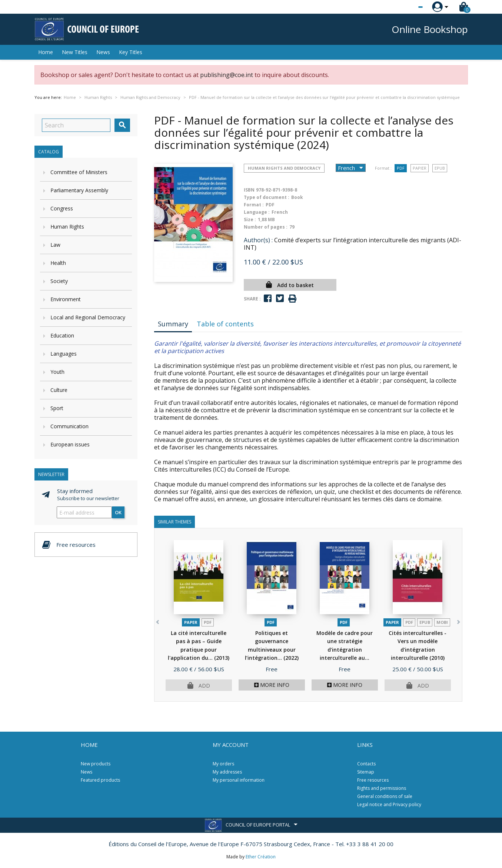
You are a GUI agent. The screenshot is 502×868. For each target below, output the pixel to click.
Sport (57, 408)
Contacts (366, 764)
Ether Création (261, 857)
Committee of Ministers (79, 172)
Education (62, 335)
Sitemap (366, 772)
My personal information (239, 780)
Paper (191, 622)
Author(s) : (258, 240)
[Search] (76, 125)
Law (55, 245)
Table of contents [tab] (225, 324)
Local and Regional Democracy (88, 317)
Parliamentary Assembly (79, 190)
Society (59, 281)
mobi (442, 622)
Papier (420, 168)
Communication (69, 426)
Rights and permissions (382, 788)
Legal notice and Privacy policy (389, 804)
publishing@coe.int (227, 75)
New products (96, 764)
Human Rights (67, 227)
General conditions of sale (385, 796)
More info (272, 685)
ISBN (249, 190)
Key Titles (131, 52)
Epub (440, 168)
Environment (66, 299)
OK (118, 512)
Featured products (100, 780)
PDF (401, 168)
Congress (62, 208)
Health (58, 263)
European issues (70, 444)
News (103, 52)
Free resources (373, 780)
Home (46, 52)
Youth (57, 372)
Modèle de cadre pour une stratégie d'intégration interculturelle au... (345, 650)
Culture (59, 390)
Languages (64, 354)
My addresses (227, 772)
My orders (223, 764)
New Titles (75, 52)
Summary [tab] (173, 324)
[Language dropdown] (407, 7)
